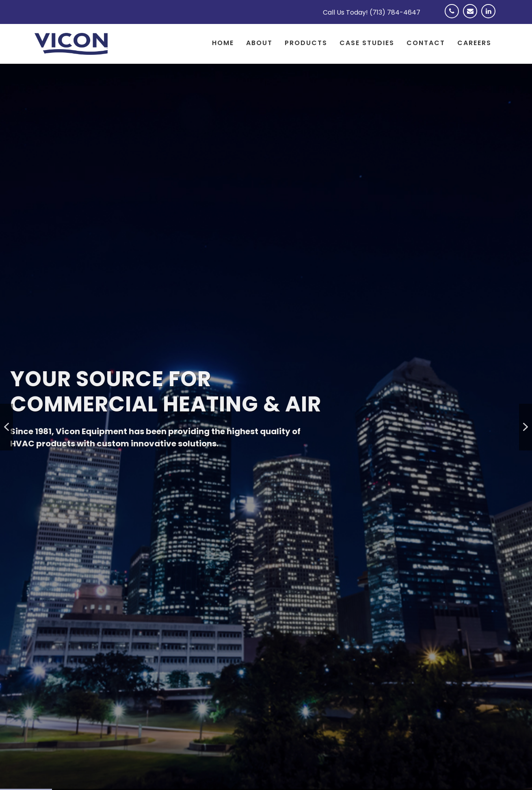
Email (472, 16)
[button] (6, 427)
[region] (266, 427)
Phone (454, 16)
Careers (474, 43)
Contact (426, 43)
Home (223, 43)
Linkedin (490, 16)
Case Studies (367, 43)
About (259, 43)
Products (306, 43)
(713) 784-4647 (395, 12)
